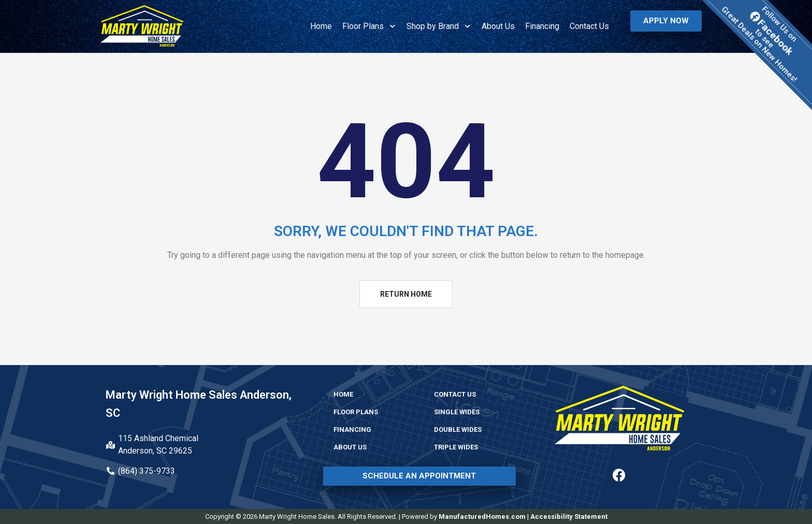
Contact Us (589, 26)
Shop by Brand (439, 26)
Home (321, 26)
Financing (542, 26)
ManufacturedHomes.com (482, 516)
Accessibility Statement (569, 516)
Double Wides (458, 430)
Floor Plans (369, 26)
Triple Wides (456, 447)
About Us (498, 26)
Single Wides (457, 412)
